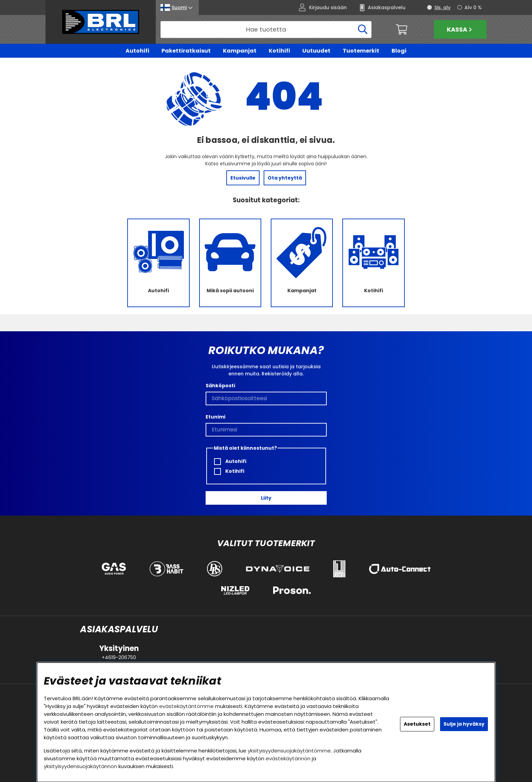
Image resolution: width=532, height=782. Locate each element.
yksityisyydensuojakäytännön (80, 766)
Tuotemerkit (361, 51)
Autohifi (137, 51)
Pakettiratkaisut (186, 51)
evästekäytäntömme (186, 706)
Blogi (399, 51)
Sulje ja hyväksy (464, 724)
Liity (266, 498)
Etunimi (215, 417)
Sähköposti (220, 386)
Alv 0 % (473, 7)
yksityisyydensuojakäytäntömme (289, 751)
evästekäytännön (288, 758)
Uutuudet (316, 51)
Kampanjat (240, 51)
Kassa (460, 29)
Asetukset (417, 724)
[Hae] (266, 30)
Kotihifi (279, 51)
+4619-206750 (119, 657)
